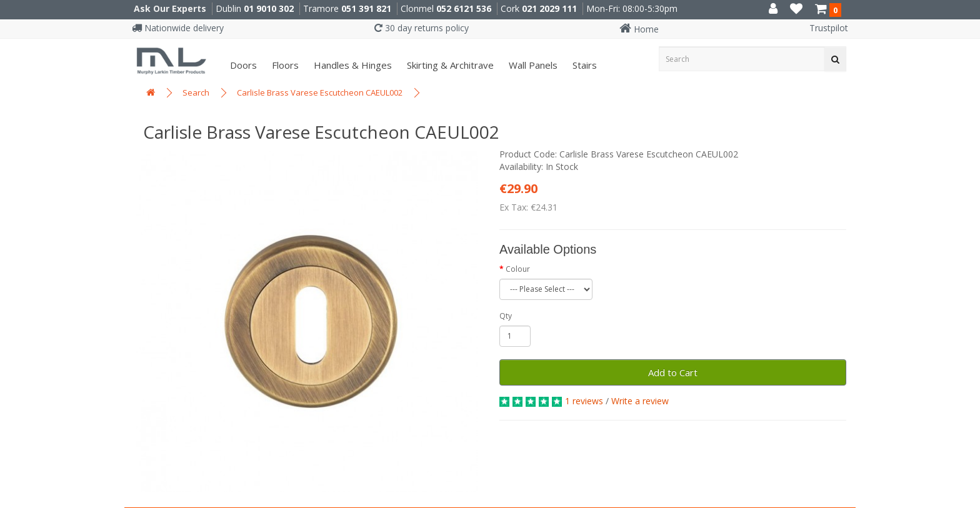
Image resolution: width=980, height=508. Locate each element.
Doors (242, 65)
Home (639, 29)
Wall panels (532, 65)
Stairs (583, 65)
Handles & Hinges (352, 65)
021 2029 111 (549, 8)
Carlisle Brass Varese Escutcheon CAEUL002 (320, 92)
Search (196, 92)
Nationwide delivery (178, 28)
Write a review (640, 401)
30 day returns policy (422, 28)
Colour (518, 269)
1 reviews (584, 401)
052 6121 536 (464, 8)
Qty (506, 316)
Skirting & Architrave (449, 65)
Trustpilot (829, 28)
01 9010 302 (269, 8)
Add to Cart (673, 372)
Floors (284, 65)
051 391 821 (366, 8)
